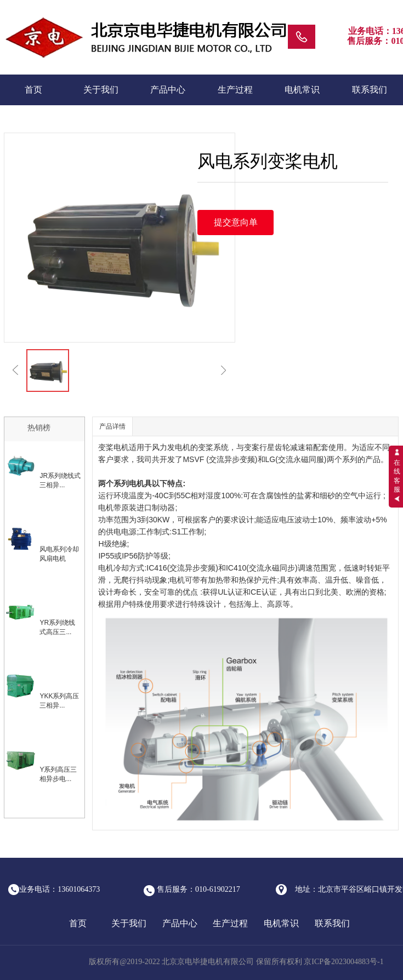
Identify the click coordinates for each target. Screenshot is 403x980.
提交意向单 (236, 222)
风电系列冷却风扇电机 (59, 554)
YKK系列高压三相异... (59, 701)
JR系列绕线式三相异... (60, 480)
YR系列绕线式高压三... (57, 627)
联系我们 (370, 90)
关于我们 (101, 90)
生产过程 (235, 90)
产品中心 (168, 90)
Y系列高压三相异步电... (58, 774)
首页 (33, 90)
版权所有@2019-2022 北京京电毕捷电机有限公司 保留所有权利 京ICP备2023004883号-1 (237, 962)
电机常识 (302, 90)
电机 (121, 447)
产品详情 (112, 426)
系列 (350, 459)
